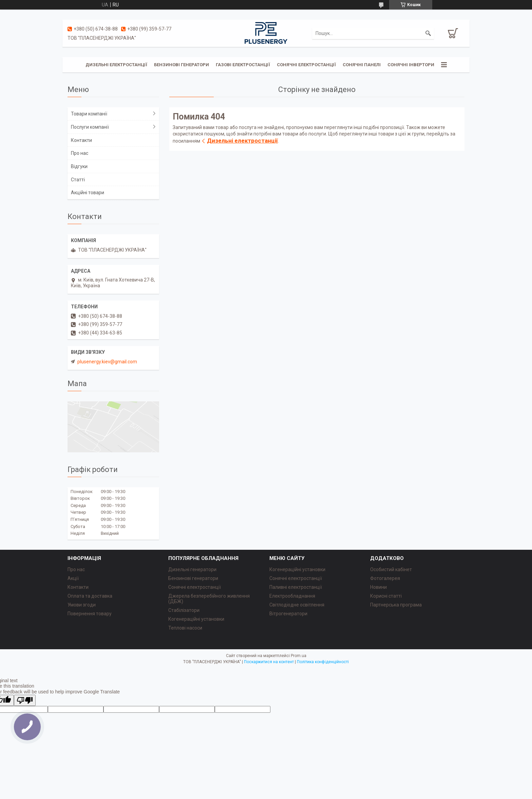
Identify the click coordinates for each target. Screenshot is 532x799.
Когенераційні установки (196, 619)
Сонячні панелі (362, 65)
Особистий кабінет (391, 569)
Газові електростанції (243, 65)
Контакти (81, 140)
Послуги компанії (90, 127)
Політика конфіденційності (323, 662)
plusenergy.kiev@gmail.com (107, 362)
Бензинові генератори (182, 65)
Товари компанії (89, 114)
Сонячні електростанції (306, 65)
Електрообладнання (292, 596)
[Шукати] (428, 33)
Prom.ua (299, 656)
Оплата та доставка (90, 596)
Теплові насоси (185, 628)
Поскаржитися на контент (269, 662)
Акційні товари (88, 193)
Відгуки (79, 166)
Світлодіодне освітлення (297, 605)
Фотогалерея (385, 578)
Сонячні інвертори (411, 65)
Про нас (80, 153)
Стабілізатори (184, 610)
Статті (78, 180)
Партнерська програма (396, 605)
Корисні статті (386, 596)
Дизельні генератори (192, 569)
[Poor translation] (25, 700)
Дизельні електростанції (116, 65)
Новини (378, 587)
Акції (73, 578)
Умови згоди (82, 605)
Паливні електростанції (296, 587)
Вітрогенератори (288, 614)
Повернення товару (90, 614)
